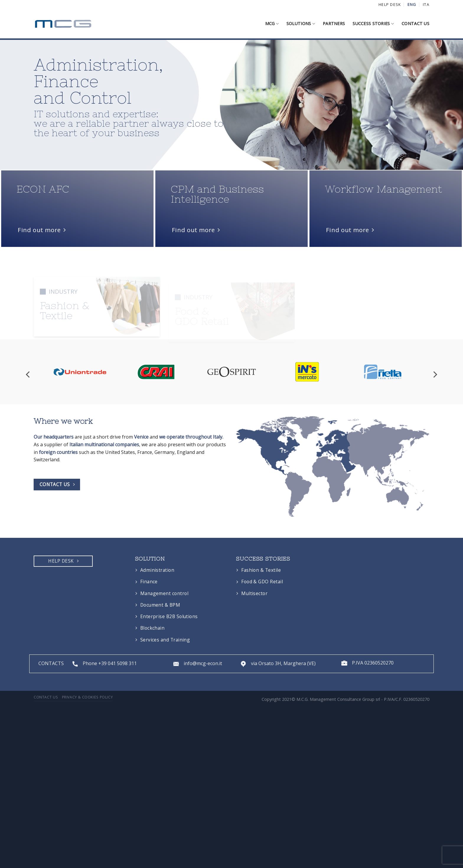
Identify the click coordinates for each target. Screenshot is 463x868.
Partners (334, 23)
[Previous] (28, 441)
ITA (426, 4)
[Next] (435, 441)
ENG (412, 4)
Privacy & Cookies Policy (88, 763)
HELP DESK (390, 4)
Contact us (415, 23)
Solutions (301, 24)
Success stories (373, 24)
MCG (272, 24)
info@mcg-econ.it (203, 730)
